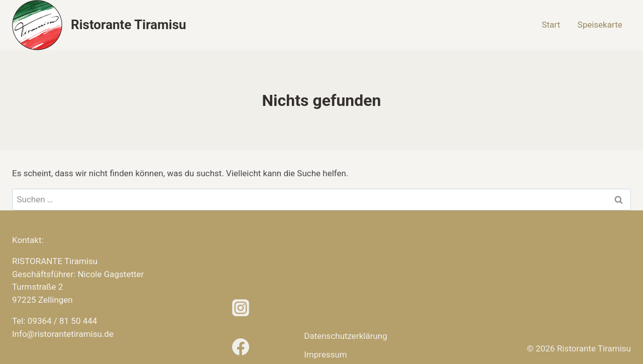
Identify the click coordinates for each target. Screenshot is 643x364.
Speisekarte (600, 25)
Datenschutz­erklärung (345, 336)
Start (551, 25)
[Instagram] (241, 308)
